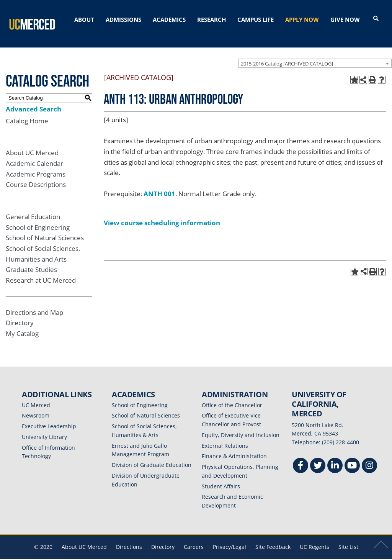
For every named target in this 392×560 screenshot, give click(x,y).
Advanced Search (33, 100)
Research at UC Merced (41, 271)
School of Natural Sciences (45, 229)
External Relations (225, 436)
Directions (129, 538)
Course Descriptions (36, 176)
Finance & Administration (234, 447)
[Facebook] (301, 457)
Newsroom (36, 407)
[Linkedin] (335, 457)
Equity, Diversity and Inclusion (241, 426)
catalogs (86, 555)
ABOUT (84, 20)
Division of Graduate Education (152, 456)
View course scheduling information (162, 214)
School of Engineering (38, 218)
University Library (44, 428)
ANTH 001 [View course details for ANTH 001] (159, 185)
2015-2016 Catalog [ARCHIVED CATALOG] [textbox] (287, 54)
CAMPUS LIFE (256, 20)
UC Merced (36, 396)
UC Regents (314, 538)
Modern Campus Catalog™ (287, 555)
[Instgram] (369, 457)
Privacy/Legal (229, 538)
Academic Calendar (34, 155)
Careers (194, 538)
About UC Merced (32, 144)
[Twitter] (318, 457)
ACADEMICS (169, 20)
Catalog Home (27, 112)
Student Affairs (221, 477)
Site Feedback (273, 538)
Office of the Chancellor (232, 396)
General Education (33, 208)
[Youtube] (352, 457)
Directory (20, 314)
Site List (348, 538)
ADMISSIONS (123, 20)
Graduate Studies (31, 261)
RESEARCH (212, 20)
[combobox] (315, 54)
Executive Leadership (49, 417)
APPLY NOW (302, 20)
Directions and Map (34, 303)
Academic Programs (36, 165)
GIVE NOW (345, 20)
